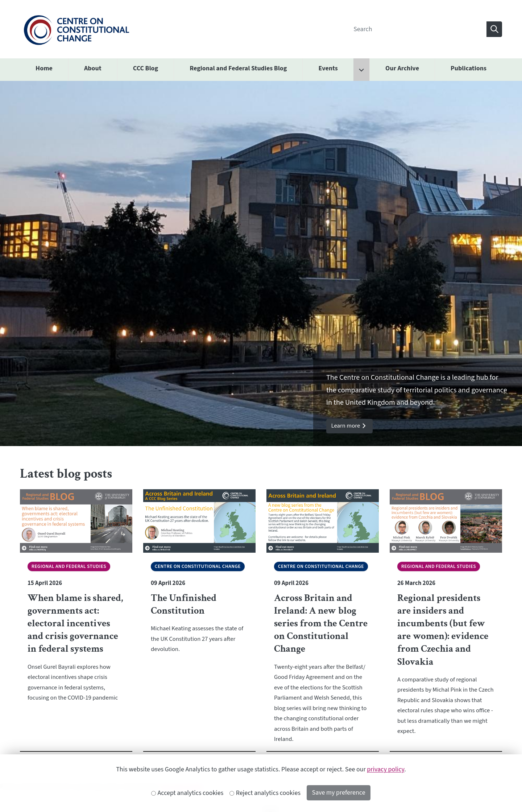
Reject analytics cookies (265, 793)
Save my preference (339, 793)
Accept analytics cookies (187, 793)
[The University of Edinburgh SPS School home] (76, 29)
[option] (261, 264)
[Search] (418, 29)
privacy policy (386, 769)
